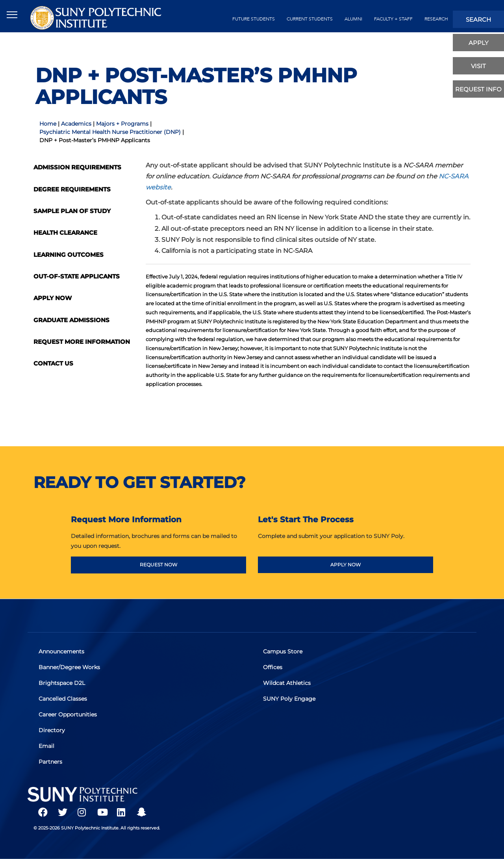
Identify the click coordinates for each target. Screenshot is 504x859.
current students (310, 19)
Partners (51, 761)
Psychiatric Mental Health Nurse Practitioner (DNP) (110, 132)
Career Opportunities (69, 714)
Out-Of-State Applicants (77, 276)
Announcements (62, 653)
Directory (53, 730)
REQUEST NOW (158, 565)
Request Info (478, 89)
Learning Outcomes (69, 255)
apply (479, 43)
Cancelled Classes (64, 699)
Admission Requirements (77, 167)
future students (254, 19)
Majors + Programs (122, 124)
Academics (76, 124)
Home (48, 124)
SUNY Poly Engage (290, 699)
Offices (273, 668)
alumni (353, 19)
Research (436, 19)
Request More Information (82, 342)
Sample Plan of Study (72, 211)
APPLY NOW (346, 565)
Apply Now (53, 298)
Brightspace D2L (63, 684)
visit (478, 66)
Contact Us (53, 363)
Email (47, 745)
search (478, 19)
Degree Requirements (72, 189)
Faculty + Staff (393, 19)
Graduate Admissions (71, 320)
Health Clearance (65, 233)
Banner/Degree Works (70, 668)
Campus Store (283, 653)
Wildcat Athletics (288, 684)
